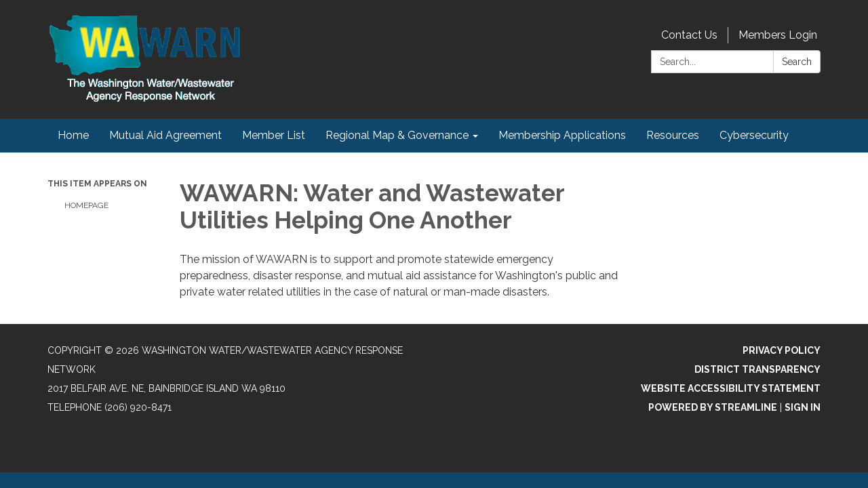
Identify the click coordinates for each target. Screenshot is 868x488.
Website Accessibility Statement (731, 388)
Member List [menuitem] (274, 135)
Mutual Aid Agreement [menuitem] (165, 135)
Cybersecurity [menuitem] (754, 135)
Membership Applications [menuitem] (562, 135)
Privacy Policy (782, 350)
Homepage (86, 205)
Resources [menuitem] (673, 135)
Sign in (803, 407)
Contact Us (689, 35)
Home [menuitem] (73, 135)
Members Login (778, 35)
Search (797, 62)
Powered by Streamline (713, 407)
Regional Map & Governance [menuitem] (397, 135)
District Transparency (757, 369)
